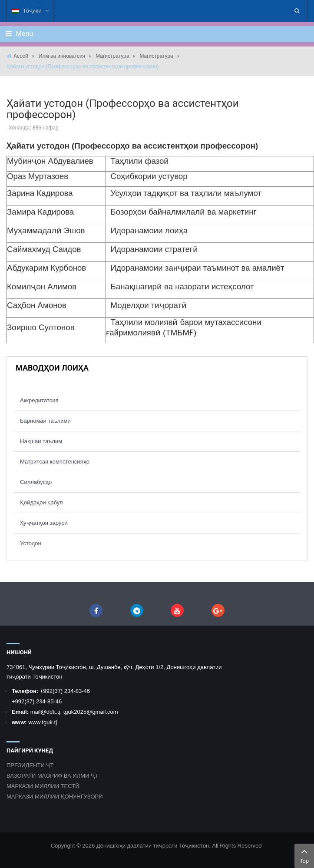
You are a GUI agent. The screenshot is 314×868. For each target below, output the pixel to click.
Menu (19, 34)
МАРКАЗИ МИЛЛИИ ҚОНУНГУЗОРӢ (55, 797)
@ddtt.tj (50, 712)
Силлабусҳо (36, 482)
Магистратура (112, 56)
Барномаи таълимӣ (45, 421)
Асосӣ (21, 56)
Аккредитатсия (39, 400)
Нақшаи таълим (41, 441)
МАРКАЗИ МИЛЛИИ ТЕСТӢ (43, 786)
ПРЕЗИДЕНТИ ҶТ (30, 765)
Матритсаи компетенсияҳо (55, 462)
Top (304, 855)
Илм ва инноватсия (62, 56)
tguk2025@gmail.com (91, 712)
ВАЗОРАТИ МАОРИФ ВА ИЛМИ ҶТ (52, 776)
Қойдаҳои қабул (41, 502)
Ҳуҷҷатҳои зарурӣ (44, 523)
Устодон (31, 543)
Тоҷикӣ (30, 11)
